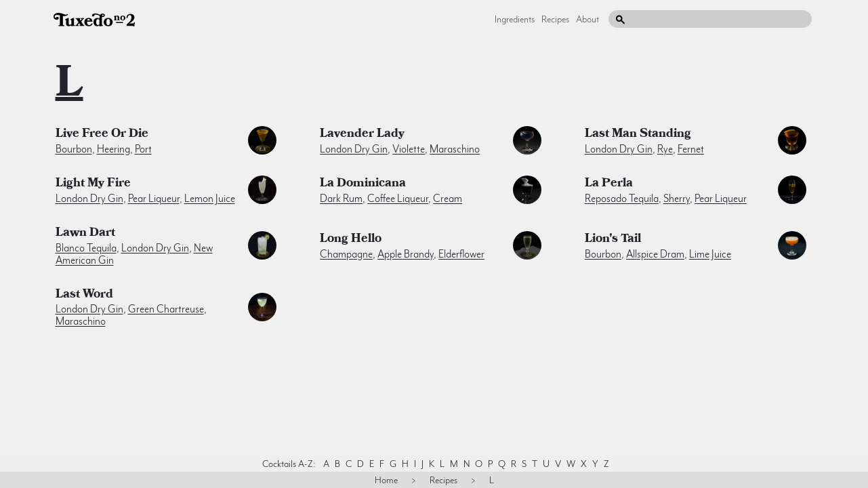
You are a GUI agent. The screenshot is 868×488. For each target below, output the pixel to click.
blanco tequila (86, 248)
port (143, 149)
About (587, 19)
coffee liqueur (398, 199)
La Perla (609, 184)
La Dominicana (363, 184)
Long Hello (351, 240)
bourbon (74, 149)
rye (665, 149)
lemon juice (210, 199)
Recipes (555, 19)
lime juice (710, 254)
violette (409, 149)
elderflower (461, 254)
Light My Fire (93, 184)
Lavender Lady (362, 135)
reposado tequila (622, 199)
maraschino (455, 149)
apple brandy (406, 254)
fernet (691, 149)
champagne (346, 254)
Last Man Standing (638, 135)
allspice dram (655, 254)
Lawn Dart (85, 234)
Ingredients (515, 19)
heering (113, 149)
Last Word (84, 296)
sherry (677, 199)
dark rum (341, 199)
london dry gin (354, 149)
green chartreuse (166, 309)
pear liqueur (154, 199)
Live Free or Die (102, 135)
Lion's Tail (613, 240)
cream (448, 199)
